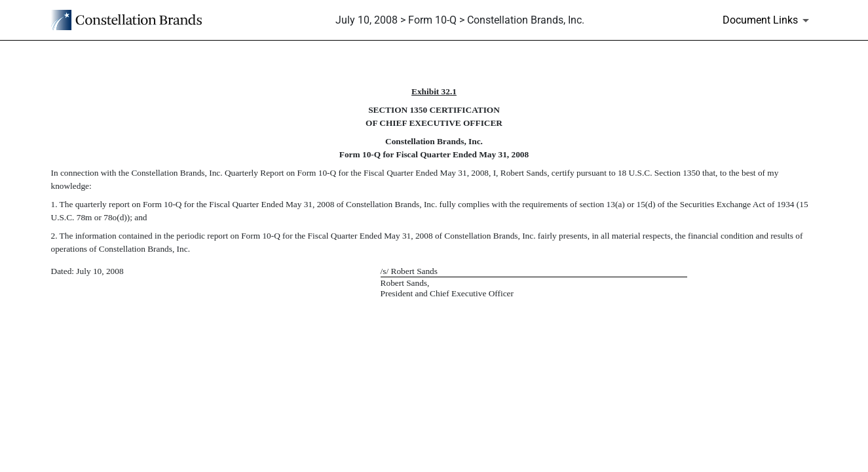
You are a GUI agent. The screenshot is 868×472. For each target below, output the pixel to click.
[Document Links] (768, 20)
